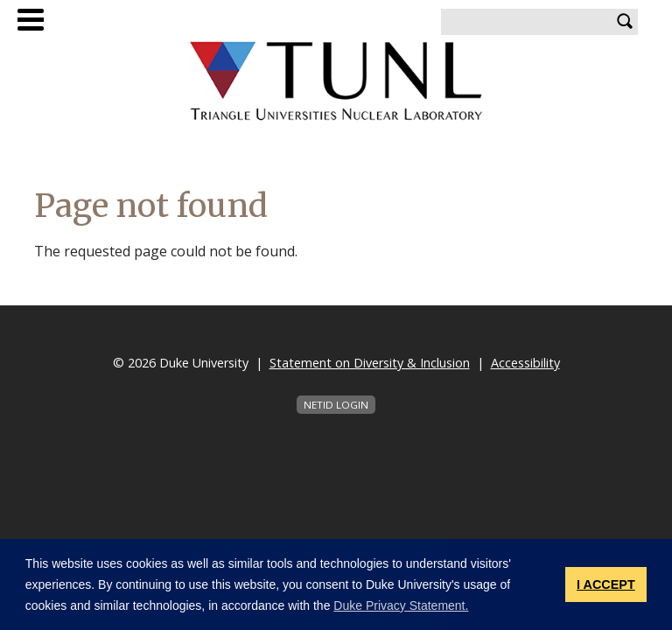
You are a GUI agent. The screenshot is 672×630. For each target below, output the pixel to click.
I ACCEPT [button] (606, 584)
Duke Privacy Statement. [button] (401, 605)
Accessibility (525, 363)
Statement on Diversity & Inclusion (370, 363)
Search (625, 22)
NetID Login (336, 405)
